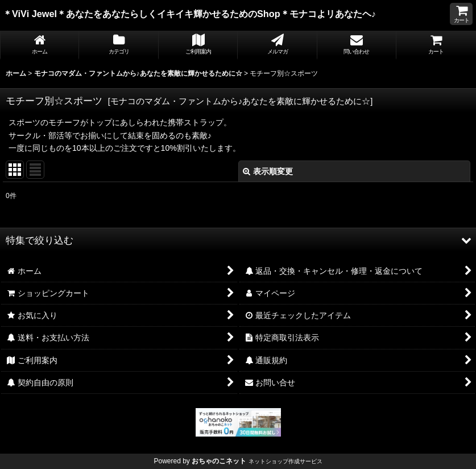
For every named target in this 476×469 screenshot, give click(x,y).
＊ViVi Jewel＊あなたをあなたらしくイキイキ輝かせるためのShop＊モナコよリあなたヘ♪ (200, 14)
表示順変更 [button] (268, 171)
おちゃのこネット (219, 461)
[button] (238, 240)
